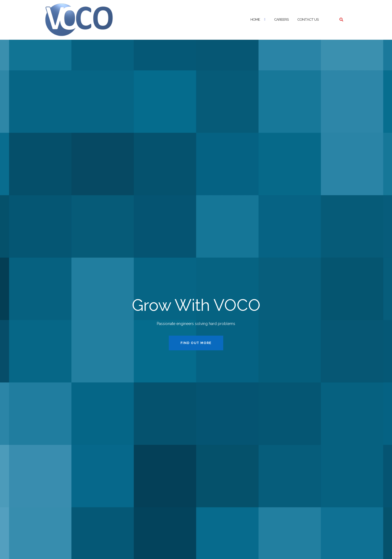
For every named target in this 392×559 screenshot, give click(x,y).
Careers (281, 19)
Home (255, 19)
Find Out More (196, 343)
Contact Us (308, 19)
